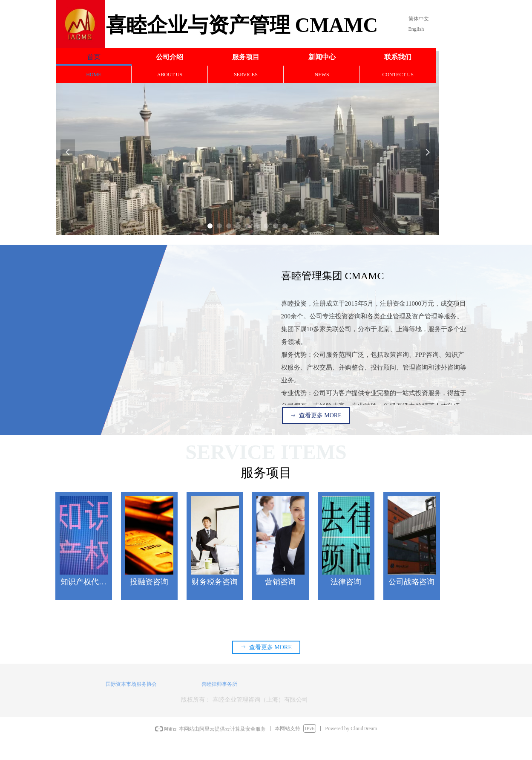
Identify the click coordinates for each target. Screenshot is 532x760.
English (416, 29)
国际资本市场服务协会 (131, 684)
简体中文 (419, 19)
